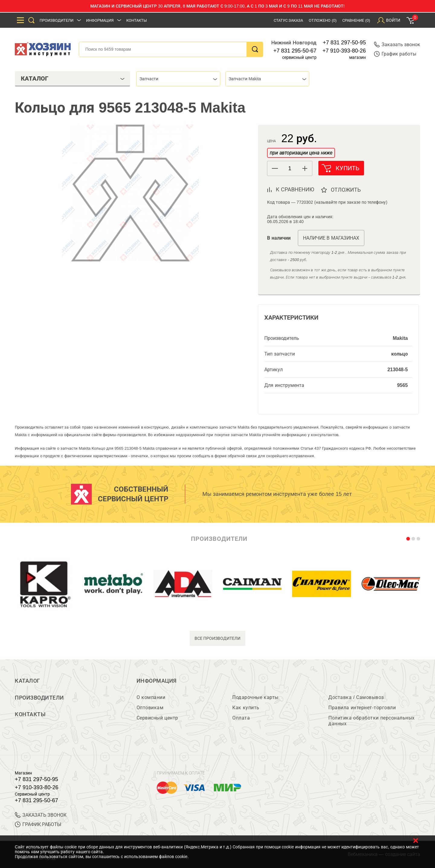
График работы (395, 54)
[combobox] (178, 79)
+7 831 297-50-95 (345, 43)
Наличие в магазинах (331, 238)
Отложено (323, 20)
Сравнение (356, 20)
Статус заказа (288, 20)
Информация (100, 20)
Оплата (241, 718)
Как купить (246, 708)
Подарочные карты (255, 697)
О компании (151, 697)
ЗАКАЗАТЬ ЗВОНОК (41, 815)
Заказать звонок (397, 45)
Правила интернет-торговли (362, 708)
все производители (218, 638)
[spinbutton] (290, 169)
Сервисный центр (157, 718)
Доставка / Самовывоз (356, 697)
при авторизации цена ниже (301, 153)
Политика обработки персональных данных (371, 721)
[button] (305, 168)
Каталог (27, 681)
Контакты (137, 20)
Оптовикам (150, 708)
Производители (56, 20)
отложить (346, 190)
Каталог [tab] (73, 78)
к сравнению (295, 190)
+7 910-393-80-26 (344, 51)
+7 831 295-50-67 (295, 51)
